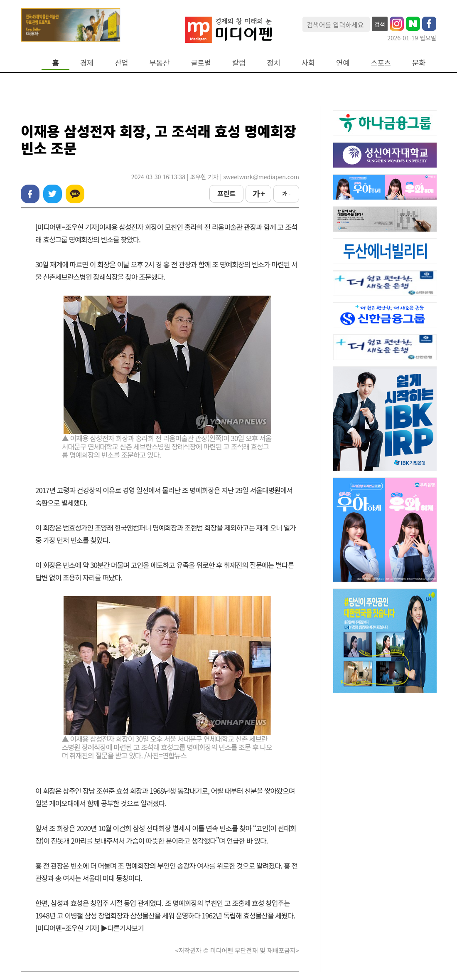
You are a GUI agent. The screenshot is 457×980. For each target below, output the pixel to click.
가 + (258, 193)
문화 (419, 63)
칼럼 (239, 63)
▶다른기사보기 (122, 928)
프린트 (226, 193)
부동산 (160, 63)
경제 (87, 63)
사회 (308, 63)
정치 (273, 63)
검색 (380, 24)
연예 (343, 63)
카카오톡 (75, 194)
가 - (286, 194)
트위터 (53, 194)
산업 (121, 63)
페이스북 (30, 194)
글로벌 (201, 63)
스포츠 (381, 63)
